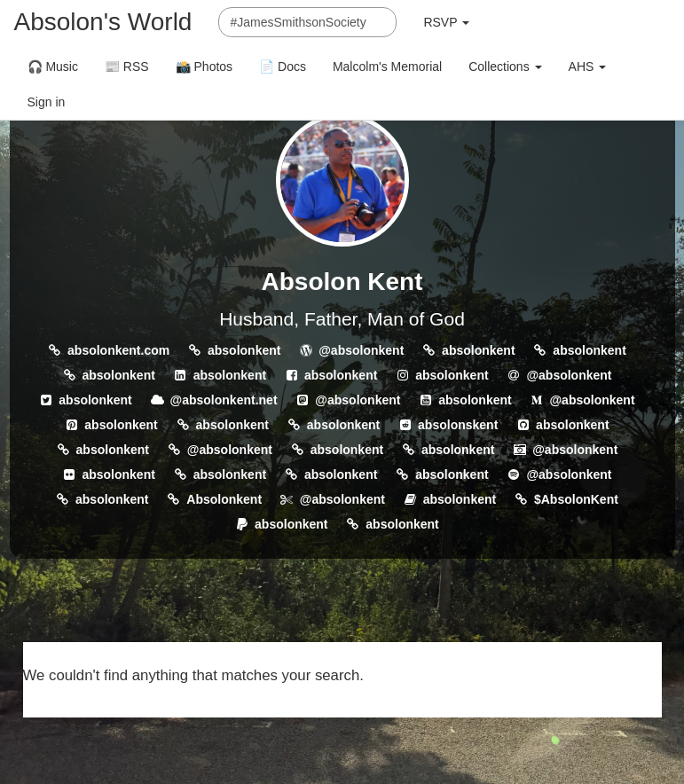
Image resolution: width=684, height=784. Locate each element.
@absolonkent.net (224, 400)
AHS (588, 67)
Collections (505, 67)
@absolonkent (361, 350)
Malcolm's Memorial (387, 67)
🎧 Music (53, 67)
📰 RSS (127, 67)
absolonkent (244, 350)
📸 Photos (204, 67)
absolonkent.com (118, 350)
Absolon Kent (342, 282)
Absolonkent (224, 499)
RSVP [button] (446, 22)
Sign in (47, 102)
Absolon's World (103, 22)
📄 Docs (283, 67)
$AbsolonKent (576, 499)
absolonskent (458, 425)
